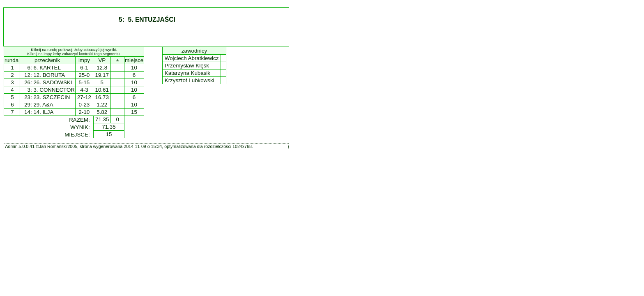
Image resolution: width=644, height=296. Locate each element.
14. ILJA (43, 112)
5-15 (84, 82)
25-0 (84, 75)
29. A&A (43, 105)
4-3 (84, 90)
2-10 (84, 112)
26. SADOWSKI (53, 82)
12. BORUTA (49, 75)
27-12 (84, 97)
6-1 (84, 68)
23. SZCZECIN (52, 97)
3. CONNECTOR (54, 90)
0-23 (84, 105)
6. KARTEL (47, 68)
